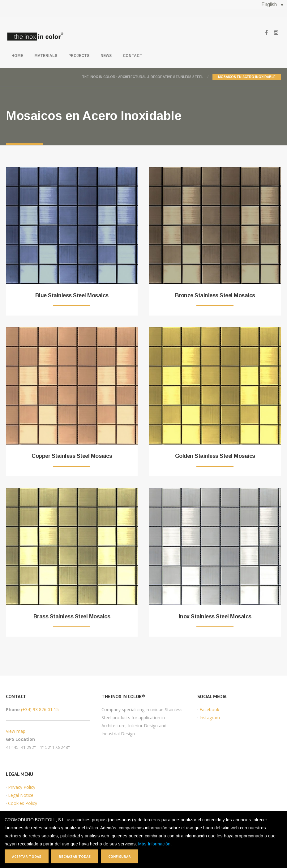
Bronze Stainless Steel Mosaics (215, 295)
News (106, 56)
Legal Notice (21, 795)
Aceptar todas (27, 856)
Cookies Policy (23, 803)
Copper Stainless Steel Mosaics (72, 456)
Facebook (209, 709)
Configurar (120, 856)
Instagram (210, 718)
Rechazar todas (75, 856)
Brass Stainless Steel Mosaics (72, 617)
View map (16, 731)
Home (17, 56)
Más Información (154, 844)
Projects (79, 56)
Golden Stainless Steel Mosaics (215, 456)
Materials (46, 56)
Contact (133, 56)
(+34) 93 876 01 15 (40, 709)
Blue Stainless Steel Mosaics (72, 295)
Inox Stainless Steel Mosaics (215, 617)
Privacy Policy (22, 787)
